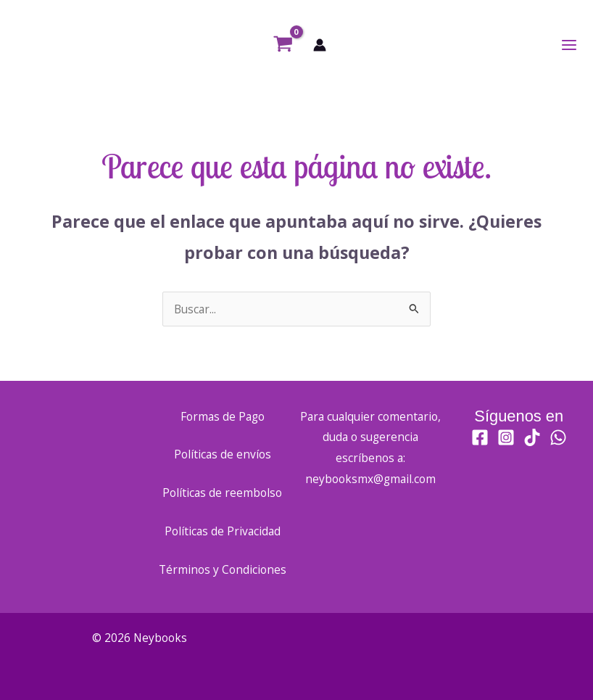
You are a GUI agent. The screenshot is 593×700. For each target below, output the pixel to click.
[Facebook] (480, 437)
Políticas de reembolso (222, 493)
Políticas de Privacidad (223, 531)
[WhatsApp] (558, 437)
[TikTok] (532, 437)
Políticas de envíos (223, 454)
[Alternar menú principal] (569, 45)
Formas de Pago (223, 416)
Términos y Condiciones (223, 569)
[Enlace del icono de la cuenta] (320, 45)
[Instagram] (506, 437)
